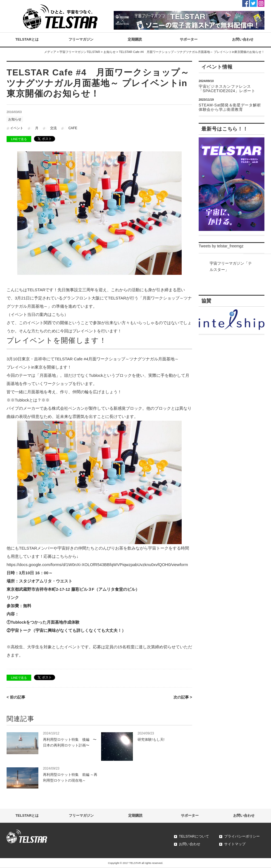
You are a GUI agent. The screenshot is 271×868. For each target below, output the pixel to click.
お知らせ (110, 52)
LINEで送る (19, 139)
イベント (17, 128)
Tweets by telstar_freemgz (221, 246)
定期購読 (135, 39)
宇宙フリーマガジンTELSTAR (80, 52)
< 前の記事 (16, 697)
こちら (58, 314)
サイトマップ (235, 844)
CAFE (73, 128)
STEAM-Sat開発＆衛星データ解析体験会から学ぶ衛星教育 (230, 107)
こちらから (66, 556)
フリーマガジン (81, 39)
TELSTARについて (194, 836)
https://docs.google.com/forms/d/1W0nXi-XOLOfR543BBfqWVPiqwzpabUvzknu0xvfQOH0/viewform (97, 565)
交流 (53, 128)
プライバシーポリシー (242, 836)
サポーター (189, 39)
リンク (13, 597)
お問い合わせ (243, 39)
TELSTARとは (27, 39)
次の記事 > (183, 697)
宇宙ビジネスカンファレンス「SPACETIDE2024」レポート (227, 89)
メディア (50, 52)
